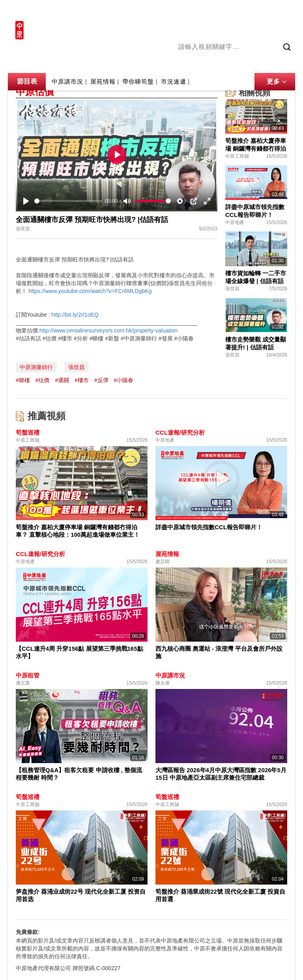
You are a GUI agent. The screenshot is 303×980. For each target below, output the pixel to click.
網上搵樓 (252, 11)
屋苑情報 (103, 81)
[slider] (68, 201)
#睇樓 (23, 380)
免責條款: (28, 932)
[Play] (26, 201)
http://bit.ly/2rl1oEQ (75, 315)
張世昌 (77, 367)
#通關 (62, 380)
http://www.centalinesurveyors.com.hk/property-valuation (108, 330)
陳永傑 (210, 63)
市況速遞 (174, 81)
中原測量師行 (36, 367)
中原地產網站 (216, 11)
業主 (289, 63)
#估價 (43, 380)
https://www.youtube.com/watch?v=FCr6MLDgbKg (90, 291)
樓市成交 (284, 11)
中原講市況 (263, 63)
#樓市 (82, 380)
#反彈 (101, 380)
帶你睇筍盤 (138, 81)
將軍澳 (234, 63)
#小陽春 (123, 380)
